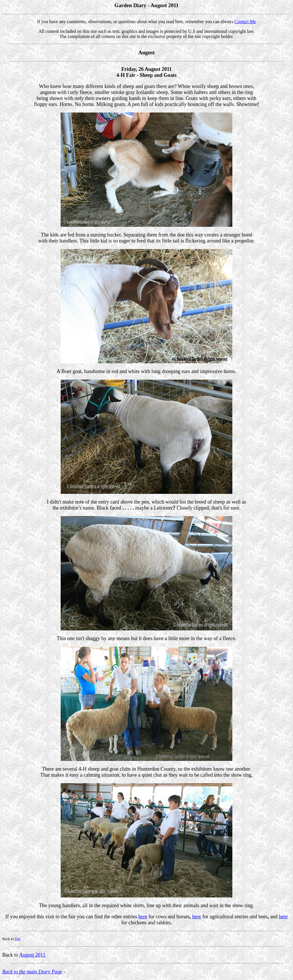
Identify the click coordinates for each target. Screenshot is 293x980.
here (143, 917)
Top (17, 939)
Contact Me (245, 22)
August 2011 (32, 955)
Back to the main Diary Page (32, 972)
